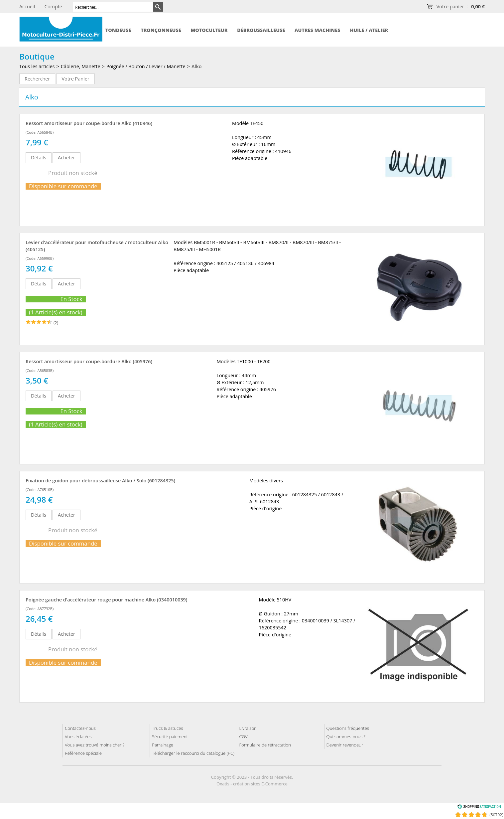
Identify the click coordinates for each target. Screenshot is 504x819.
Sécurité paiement (170, 737)
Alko (197, 66)
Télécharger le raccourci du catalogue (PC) (193, 753)
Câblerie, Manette (81, 66)
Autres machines (317, 30)
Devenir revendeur (345, 745)
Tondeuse (118, 30)
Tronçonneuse (161, 30)
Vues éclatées (78, 737)
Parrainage (163, 745)
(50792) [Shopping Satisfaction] (496, 815)
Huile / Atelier (369, 30)
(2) (56, 323)
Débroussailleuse (261, 30)
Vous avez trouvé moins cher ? (95, 745)
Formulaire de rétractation (265, 745)
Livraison (248, 728)
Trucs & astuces (167, 728)
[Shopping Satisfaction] (479, 808)
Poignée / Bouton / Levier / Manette (146, 66)
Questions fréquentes (348, 728)
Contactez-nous (80, 728)
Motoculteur (209, 30)
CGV (243, 737)
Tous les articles (37, 66)
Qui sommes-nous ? (346, 737)
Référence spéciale (83, 753)
